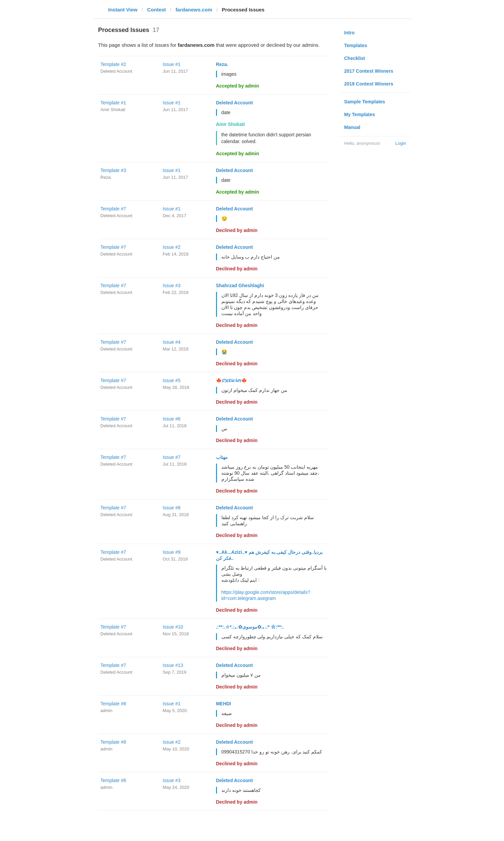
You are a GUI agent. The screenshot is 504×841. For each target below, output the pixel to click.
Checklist (355, 58)
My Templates (360, 114)
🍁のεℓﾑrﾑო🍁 (231, 380)
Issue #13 (173, 665)
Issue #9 (172, 552)
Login (401, 143)
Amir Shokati (113, 110)
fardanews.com (194, 10)
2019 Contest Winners (369, 84)
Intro (349, 33)
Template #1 (113, 103)
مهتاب (222, 457)
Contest (156, 10)
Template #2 (113, 64)
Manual (352, 127)
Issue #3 (172, 285)
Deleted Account (117, 71)
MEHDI (224, 704)
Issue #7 (172, 457)
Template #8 (113, 704)
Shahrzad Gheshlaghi (240, 285)
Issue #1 (172, 64)
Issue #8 (172, 508)
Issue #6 (172, 419)
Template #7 (113, 209)
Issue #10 (173, 627)
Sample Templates (365, 102)
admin (106, 711)
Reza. (222, 64)
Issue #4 (172, 342)
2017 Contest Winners (369, 71)
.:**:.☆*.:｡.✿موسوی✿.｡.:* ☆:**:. (250, 627)
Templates (356, 45)
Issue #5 (172, 380)
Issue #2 (172, 247)
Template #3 (113, 170)
